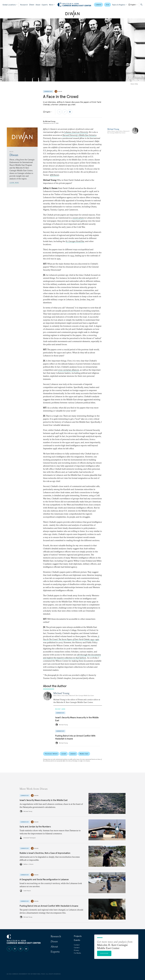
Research (24, 5)
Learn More (14, 183)
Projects (78, 936)
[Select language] (133, 5)
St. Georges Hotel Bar (75, 241)
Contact (77, 945)
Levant (64, 754)
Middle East (84, 754)
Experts (45, 5)
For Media (77, 953)
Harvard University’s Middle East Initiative (79, 135)
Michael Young (50, 121)
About (38, 5)
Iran (108, 5)
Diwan (32, 5)
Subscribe (104, 953)
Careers (77, 948)
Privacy (76, 950)
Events (77, 940)
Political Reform (51, 754)
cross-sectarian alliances (68, 370)
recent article (78, 218)
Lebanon (98, 5)
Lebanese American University (76, 132)
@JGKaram (54, 175)
